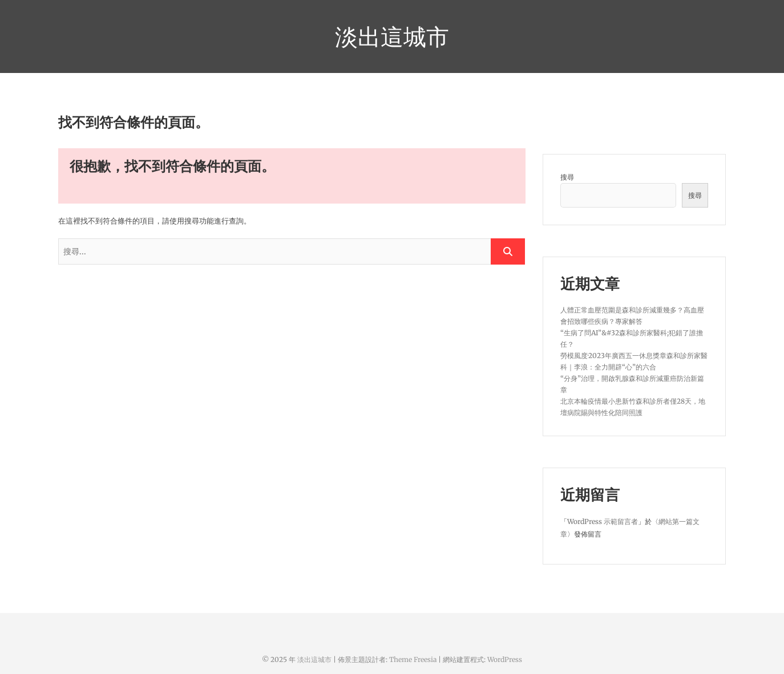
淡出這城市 (392, 36)
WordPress (505, 659)
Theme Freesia (413, 659)
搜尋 (567, 177)
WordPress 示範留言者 (603, 521)
